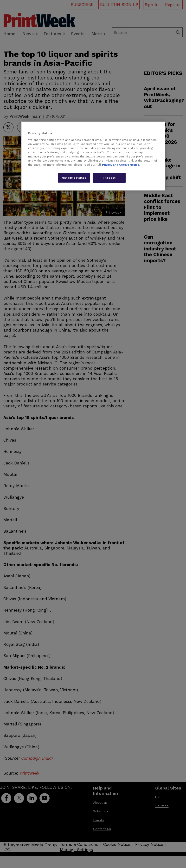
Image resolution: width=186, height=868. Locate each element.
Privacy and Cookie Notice (121, 164)
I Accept (109, 177)
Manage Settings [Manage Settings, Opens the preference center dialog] (74, 177)
